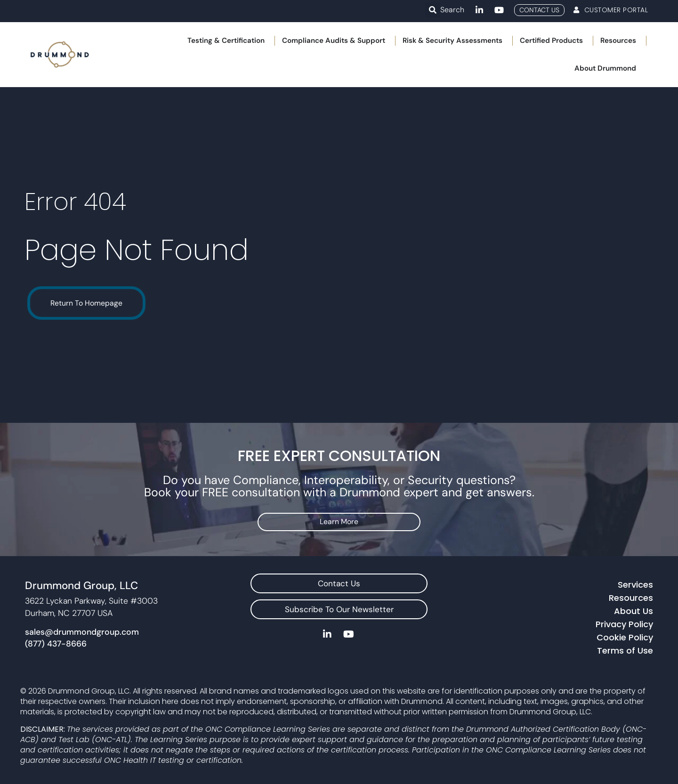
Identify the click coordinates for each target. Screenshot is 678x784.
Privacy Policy (624, 623)
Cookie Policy (625, 636)
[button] (433, 10)
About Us (634, 610)
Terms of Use (625, 649)
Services (635, 583)
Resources (631, 596)
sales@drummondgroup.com (82, 630)
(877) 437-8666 (56, 643)
